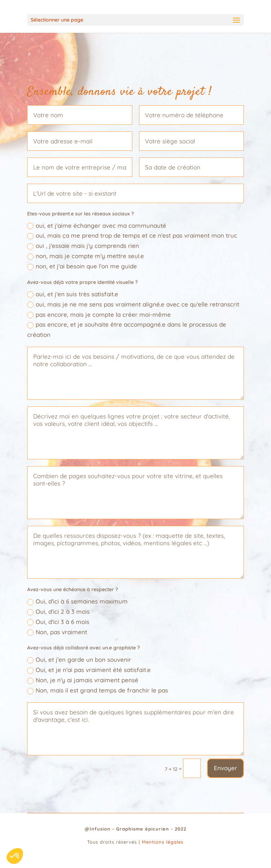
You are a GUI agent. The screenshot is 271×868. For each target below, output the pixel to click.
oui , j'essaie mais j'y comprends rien (83, 246)
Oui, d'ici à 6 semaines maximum (77, 601)
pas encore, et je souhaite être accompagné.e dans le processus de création (127, 329)
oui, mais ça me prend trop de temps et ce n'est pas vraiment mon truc (132, 236)
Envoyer (225, 768)
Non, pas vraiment (57, 632)
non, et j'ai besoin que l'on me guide (82, 266)
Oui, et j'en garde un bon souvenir (79, 660)
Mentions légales (163, 842)
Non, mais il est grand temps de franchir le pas (98, 690)
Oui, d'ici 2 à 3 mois (58, 612)
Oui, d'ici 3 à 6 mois (58, 622)
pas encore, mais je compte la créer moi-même (99, 315)
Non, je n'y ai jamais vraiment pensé (83, 680)
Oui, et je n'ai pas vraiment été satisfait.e (89, 670)
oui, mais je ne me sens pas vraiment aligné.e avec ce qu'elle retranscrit (133, 304)
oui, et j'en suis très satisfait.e (73, 294)
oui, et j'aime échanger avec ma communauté (97, 226)
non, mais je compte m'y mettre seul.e (86, 256)
